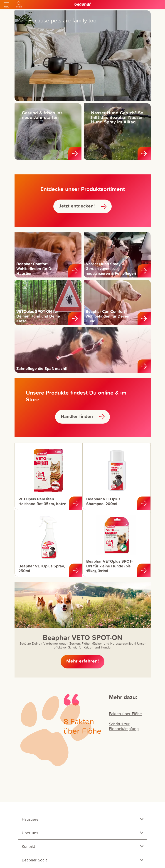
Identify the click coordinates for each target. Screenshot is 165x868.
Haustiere (30, 819)
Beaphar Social (35, 860)
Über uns (30, 833)
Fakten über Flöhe (125, 714)
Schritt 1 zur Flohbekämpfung (124, 726)
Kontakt (28, 846)
